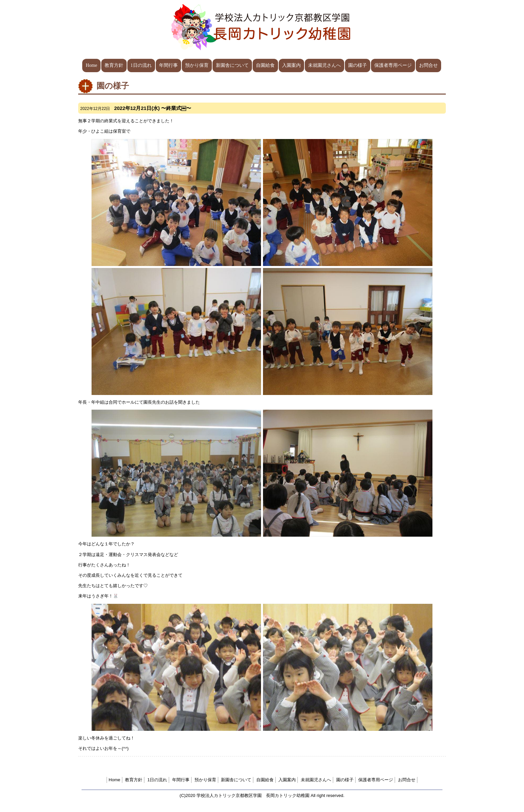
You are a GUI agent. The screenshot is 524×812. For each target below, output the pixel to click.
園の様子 (358, 65)
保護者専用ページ (393, 65)
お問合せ (428, 65)
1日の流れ (141, 65)
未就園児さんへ (324, 65)
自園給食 (265, 65)
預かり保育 (197, 65)
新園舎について (232, 65)
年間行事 (168, 65)
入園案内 (291, 65)
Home (91, 65)
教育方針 (114, 65)
